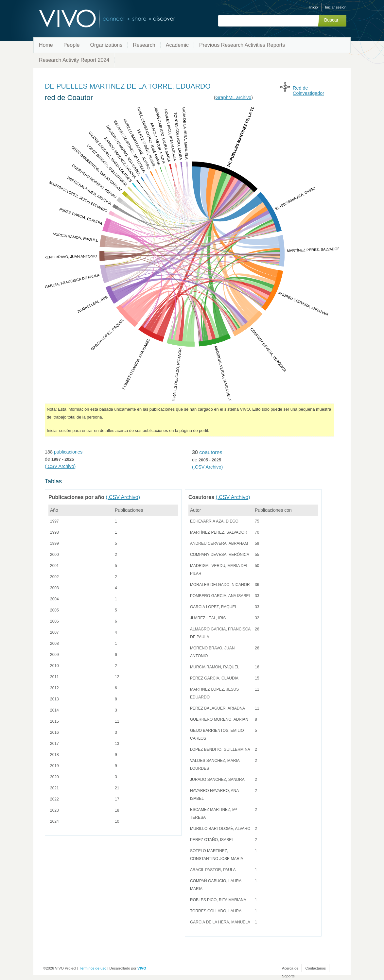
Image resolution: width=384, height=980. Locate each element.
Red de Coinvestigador (308, 91)
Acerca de (290, 968)
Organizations (106, 45)
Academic (177, 45)
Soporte (288, 976)
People (72, 45)
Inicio (314, 7)
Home (46, 45)
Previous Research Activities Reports (242, 45)
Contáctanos (315, 968)
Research (144, 45)
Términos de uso (93, 968)
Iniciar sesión (336, 7)
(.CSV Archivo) (60, 466)
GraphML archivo (234, 97)
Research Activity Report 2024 (74, 60)
